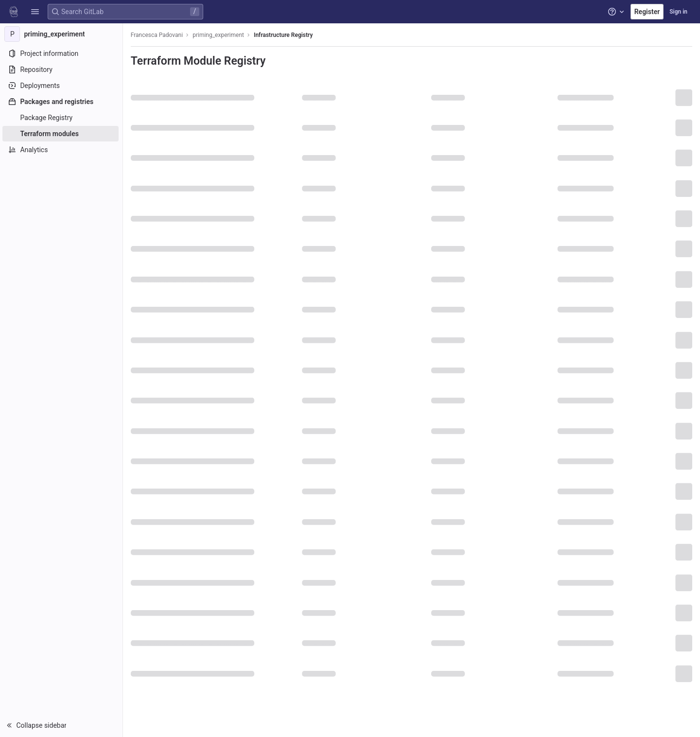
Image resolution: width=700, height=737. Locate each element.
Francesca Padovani (158, 35)
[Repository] (62, 70)
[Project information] (62, 53)
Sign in (678, 12)
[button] (35, 12)
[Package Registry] (62, 118)
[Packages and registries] (62, 102)
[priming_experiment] (62, 34)
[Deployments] (62, 86)
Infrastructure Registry (285, 35)
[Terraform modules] (62, 134)
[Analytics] (62, 150)
